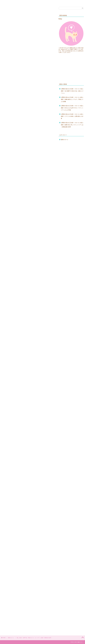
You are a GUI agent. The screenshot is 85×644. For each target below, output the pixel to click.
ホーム (6, 2)
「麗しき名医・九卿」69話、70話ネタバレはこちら (26, 468)
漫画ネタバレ (6, 9)
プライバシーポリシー (31, 2)
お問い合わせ (16, 2)
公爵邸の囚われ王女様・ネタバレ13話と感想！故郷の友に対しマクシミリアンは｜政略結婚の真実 (72, 125)
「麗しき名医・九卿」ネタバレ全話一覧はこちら (21, 116)
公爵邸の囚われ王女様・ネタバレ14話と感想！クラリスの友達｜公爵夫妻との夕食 (72, 116)
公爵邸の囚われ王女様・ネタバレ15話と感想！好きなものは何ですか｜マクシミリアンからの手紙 (72, 108)
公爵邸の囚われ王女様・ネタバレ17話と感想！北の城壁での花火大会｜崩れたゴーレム (72, 91)
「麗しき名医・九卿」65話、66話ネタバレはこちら (25, 111)
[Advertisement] (28, 65)
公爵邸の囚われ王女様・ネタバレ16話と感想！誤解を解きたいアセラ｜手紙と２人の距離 (72, 99)
